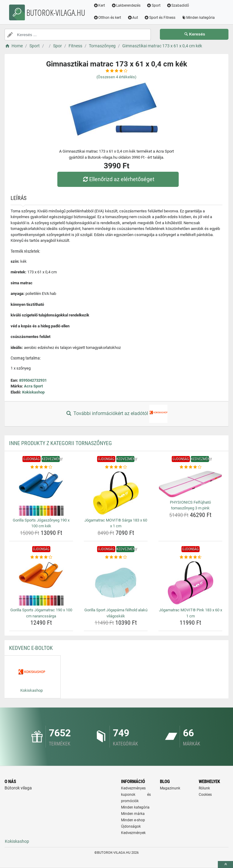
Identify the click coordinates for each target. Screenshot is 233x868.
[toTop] (225, 865)
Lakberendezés (126, 5)
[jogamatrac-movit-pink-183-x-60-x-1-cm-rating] (190, 557)
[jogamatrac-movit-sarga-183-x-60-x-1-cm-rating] (116, 467)
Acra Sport (33, 386)
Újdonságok (131, 826)
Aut (133, 18)
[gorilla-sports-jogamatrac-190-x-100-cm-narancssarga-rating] (41, 557)
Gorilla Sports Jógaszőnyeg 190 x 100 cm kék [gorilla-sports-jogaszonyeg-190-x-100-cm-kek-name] (41, 523)
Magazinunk (170, 788)
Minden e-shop (133, 820)
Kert (99, 5)
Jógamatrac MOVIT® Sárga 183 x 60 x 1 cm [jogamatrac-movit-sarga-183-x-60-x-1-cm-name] (116, 523)
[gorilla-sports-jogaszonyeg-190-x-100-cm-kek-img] (41, 493)
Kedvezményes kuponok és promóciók (136, 795)
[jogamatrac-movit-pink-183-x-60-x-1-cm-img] (190, 583)
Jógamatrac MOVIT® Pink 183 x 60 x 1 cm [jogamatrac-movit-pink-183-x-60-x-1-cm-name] (191, 613)
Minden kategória (198, 18)
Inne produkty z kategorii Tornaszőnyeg (61, 443)
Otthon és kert (107, 18)
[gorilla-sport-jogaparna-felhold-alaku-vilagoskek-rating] (116, 557)
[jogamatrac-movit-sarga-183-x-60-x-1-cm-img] (116, 493)
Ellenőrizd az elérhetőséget (118, 179)
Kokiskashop (33, 392)
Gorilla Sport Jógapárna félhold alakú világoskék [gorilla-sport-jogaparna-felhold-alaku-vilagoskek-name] (116, 613)
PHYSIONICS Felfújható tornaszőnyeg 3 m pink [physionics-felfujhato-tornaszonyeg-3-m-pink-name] (190, 505)
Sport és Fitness (160, 18)
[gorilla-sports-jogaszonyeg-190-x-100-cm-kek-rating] (41, 467)
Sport (154, 5)
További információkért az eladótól (116, 414)
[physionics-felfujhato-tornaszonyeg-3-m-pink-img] (190, 484)
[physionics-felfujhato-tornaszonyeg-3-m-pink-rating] (190, 467)
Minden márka (133, 814)
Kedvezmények (133, 833)
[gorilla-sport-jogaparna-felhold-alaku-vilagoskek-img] (116, 583)
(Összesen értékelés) (116, 77)
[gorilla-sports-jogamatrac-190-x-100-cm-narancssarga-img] (41, 583)
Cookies (205, 795)
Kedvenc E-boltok (31, 648)
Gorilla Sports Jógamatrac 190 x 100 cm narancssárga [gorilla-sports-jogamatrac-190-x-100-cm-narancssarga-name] (41, 613)
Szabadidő (178, 5)
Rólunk (204, 788)
